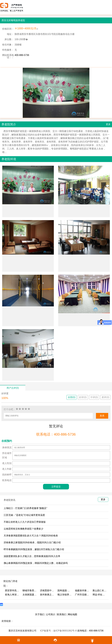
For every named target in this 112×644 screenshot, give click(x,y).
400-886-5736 (22, 55)
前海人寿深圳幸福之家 (12, 595)
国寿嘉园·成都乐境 (65, 591)
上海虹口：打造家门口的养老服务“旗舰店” (25, 508)
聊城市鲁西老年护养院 (30, 591)
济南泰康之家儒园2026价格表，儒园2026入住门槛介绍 (32, 542)
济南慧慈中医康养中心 (47, 591)
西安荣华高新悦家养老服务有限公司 (12, 591)
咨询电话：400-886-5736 (90, 631)
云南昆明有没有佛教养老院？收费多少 (23, 529)
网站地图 (72, 614)
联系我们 (62, 614)
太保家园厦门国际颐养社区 (30, 595)
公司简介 (51, 614)
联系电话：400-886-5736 (56, 434)
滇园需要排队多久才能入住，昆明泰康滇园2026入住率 (32, 556)
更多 (108, 124)
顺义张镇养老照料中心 (65, 595)
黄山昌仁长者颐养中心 (100, 591)
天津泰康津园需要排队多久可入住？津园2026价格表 (31, 536)
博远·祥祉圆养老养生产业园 (100, 595)
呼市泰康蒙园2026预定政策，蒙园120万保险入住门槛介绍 (34, 549)
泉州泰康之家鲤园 (47, 595)
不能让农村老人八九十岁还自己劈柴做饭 (25, 522)
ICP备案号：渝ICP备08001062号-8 (59, 631)
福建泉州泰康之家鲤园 (82, 591)
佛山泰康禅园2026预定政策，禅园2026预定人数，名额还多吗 (36, 563)
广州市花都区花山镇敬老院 (82, 595)
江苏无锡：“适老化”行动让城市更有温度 (24, 515)
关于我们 (40, 614)
